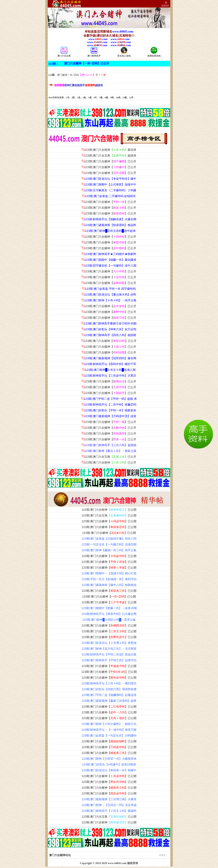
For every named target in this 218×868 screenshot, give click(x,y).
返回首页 (165, 6)
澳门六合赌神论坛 (107, 855)
